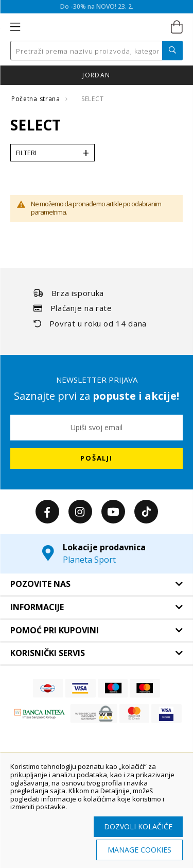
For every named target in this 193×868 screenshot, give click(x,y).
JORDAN (96, 75)
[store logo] (95, 27)
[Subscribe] (97, 458)
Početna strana (37, 99)
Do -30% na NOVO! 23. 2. (97, 6)
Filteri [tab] (26, 153)
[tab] (97, 584)
